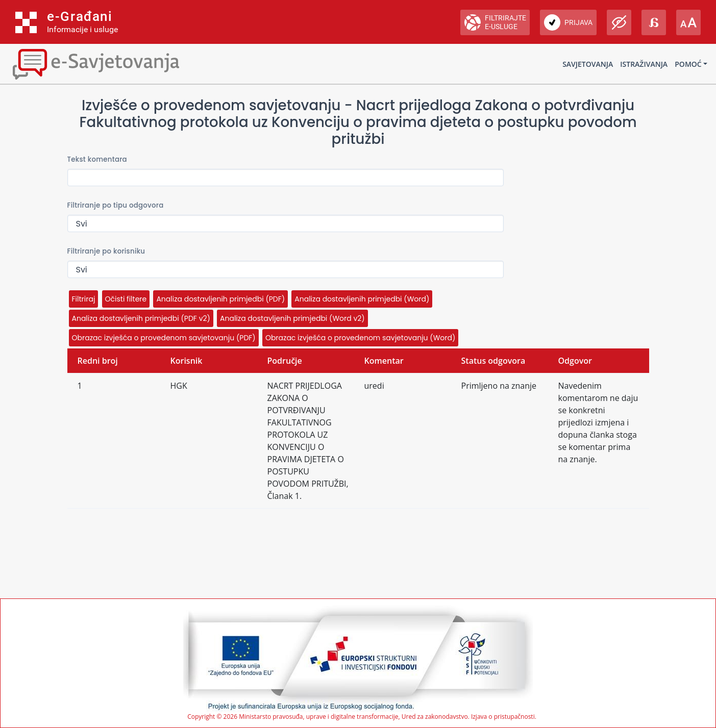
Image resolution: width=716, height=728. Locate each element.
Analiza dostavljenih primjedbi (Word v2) (292, 318)
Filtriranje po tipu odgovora (116, 205)
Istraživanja (644, 64)
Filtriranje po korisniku (106, 251)
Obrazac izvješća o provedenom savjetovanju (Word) (360, 338)
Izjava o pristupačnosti (503, 717)
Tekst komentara (97, 159)
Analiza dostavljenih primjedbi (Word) (362, 299)
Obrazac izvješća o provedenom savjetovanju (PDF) (164, 338)
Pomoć (688, 64)
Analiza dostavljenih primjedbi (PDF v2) (141, 318)
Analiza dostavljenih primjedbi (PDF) (220, 299)
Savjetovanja (588, 64)
